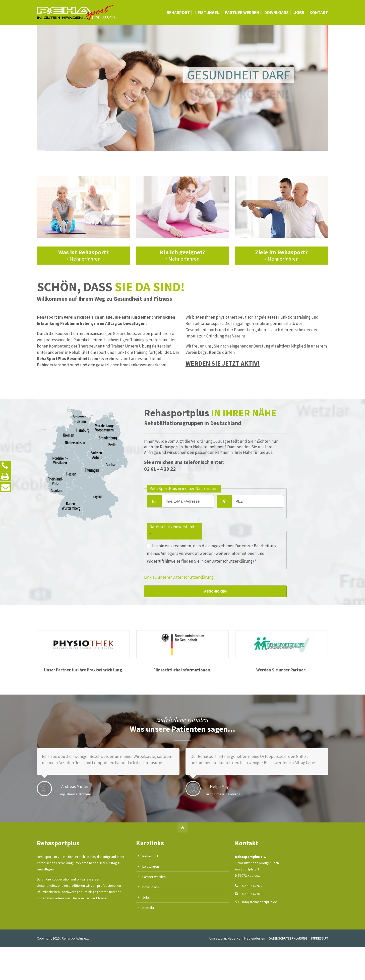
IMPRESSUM (320, 938)
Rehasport (150, 856)
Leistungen (151, 866)
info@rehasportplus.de (260, 902)
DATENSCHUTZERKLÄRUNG (288, 938)
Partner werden (154, 877)
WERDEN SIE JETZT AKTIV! (223, 363)
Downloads (151, 887)
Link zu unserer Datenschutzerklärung (179, 577)
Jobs (146, 897)
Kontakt (148, 908)
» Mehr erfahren (83, 259)
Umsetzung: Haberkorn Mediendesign (237, 938)
